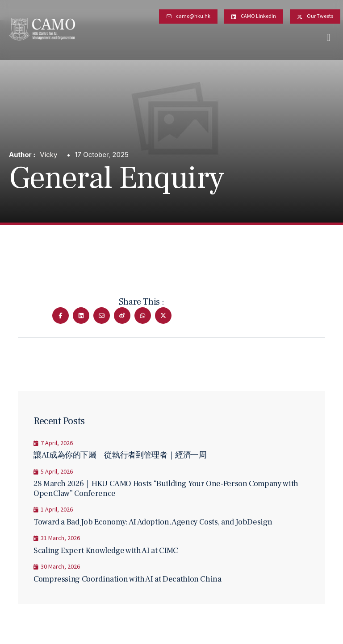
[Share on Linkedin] (81, 316)
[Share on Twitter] (163, 316)
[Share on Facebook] (61, 316)
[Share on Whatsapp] (143, 316)
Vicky (48, 155)
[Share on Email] (102, 316)
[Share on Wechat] (122, 316)
